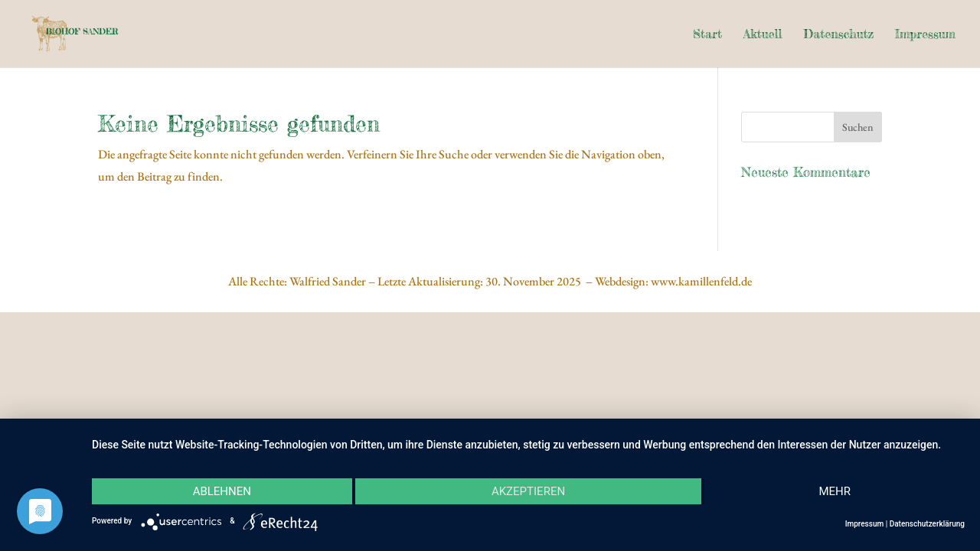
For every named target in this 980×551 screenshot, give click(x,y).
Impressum (925, 35)
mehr (835, 491)
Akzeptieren (528, 491)
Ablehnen (222, 491)
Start (707, 35)
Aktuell (763, 35)
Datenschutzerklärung (927, 524)
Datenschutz (838, 35)
